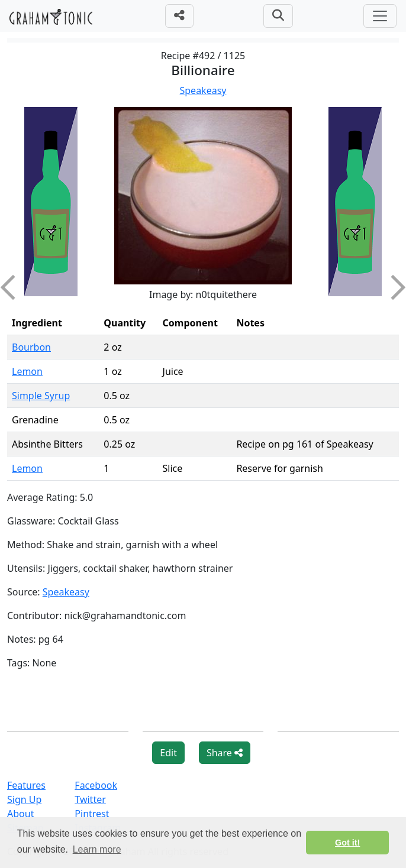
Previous (13, 287)
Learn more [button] (97, 849)
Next (393, 287)
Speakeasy (203, 90)
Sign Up (24, 799)
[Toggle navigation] (380, 16)
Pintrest (92, 814)
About (20, 814)
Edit (168, 753)
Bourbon (31, 347)
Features (26, 785)
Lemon (27, 371)
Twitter (90, 799)
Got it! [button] (347, 843)
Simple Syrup (41, 396)
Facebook (96, 785)
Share (225, 753)
